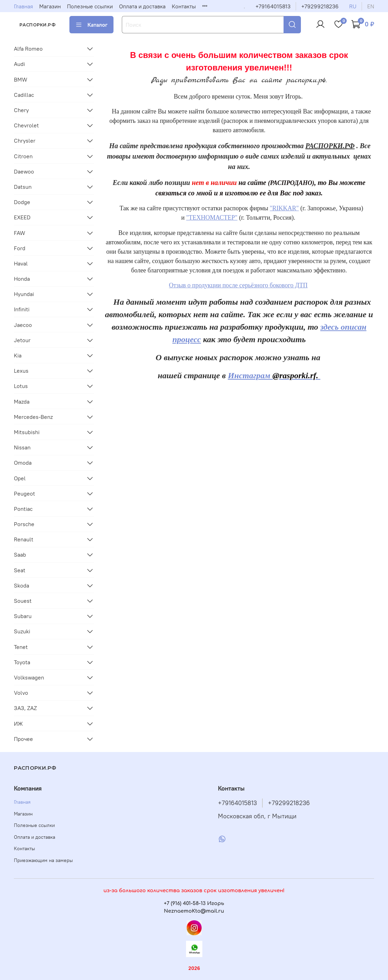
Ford (20, 248)
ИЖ (18, 724)
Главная (23, 6)
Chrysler (25, 141)
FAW (20, 233)
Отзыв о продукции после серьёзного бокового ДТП (238, 285)
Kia (18, 355)
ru (353, 6)
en (371, 6)
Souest (23, 601)
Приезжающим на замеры (43, 860)
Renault (24, 539)
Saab (20, 555)
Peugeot (24, 493)
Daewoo (24, 171)
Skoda (22, 585)
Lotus (21, 386)
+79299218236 (320, 6)
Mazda (22, 402)
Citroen (23, 156)
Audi (19, 64)
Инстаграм (274, 375)
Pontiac (23, 509)
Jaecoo (23, 325)
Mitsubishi (27, 432)
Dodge (22, 202)
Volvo (21, 693)
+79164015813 (273, 6)
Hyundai (24, 294)
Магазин (50, 6)
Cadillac (24, 95)
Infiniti (22, 309)
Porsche (24, 524)
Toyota (22, 662)
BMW (21, 79)
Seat (20, 570)
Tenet (21, 647)
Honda (22, 279)
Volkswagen (29, 677)
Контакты (184, 6)
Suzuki (22, 631)
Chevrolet (26, 125)
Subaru (23, 616)
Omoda (23, 463)
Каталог (91, 25)
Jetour (22, 340)
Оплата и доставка (142, 6)
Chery (21, 110)
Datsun (23, 187)
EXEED (22, 217)
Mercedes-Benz (33, 417)
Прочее (23, 739)
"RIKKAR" (284, 208)
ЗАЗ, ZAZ (25, 708)
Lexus (21, 371)
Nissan (22, 447)
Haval (21, 263)
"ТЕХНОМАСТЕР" (212, 218)
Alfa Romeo (28, 49)
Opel (20, 478)
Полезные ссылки (90, 6)
